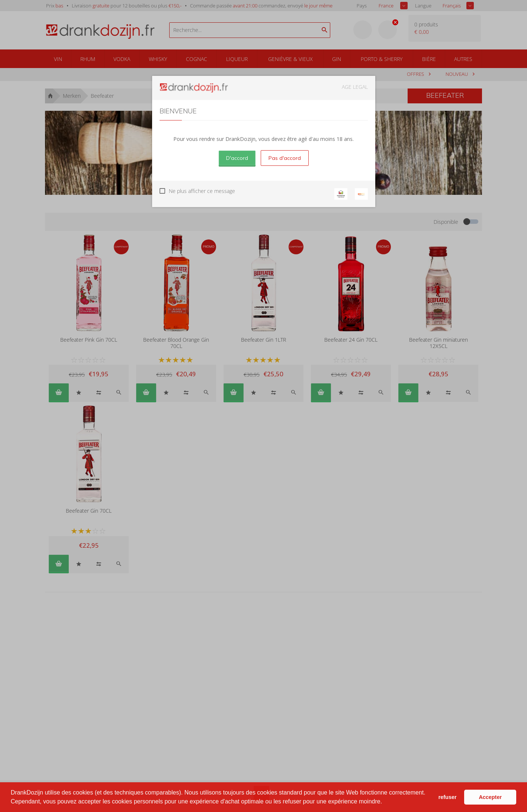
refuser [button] (448, 797)
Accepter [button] (490, 797)
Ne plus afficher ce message (202, 191)
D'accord (237, 158)
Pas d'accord (285, 158)
